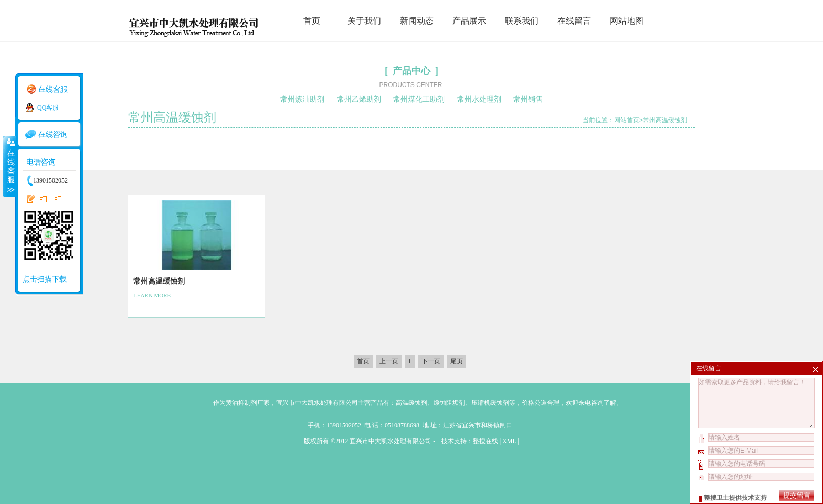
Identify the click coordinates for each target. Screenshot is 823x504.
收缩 (9, 166)
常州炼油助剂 (302, 99)
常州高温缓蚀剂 (665, 120)
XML (509, 441)
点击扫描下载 (45, 279)
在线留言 (574, 21)
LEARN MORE (152, 295)
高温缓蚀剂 (411, 403)
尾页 (457, 361)
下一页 (431, 361)
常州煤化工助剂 (419, 99)
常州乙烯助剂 (359, 99)
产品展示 (469, 21)
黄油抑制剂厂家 (248, 403)
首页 (312, 21)
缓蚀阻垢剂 (449, 403)
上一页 (389, 361)
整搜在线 (486, 441)
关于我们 (364, 21)
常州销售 (528, 99)
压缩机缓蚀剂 (490, 403)
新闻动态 (417, 21)
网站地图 (627, 21)
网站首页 (627, 120)
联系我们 (522, 21)
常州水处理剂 (479, 99)
